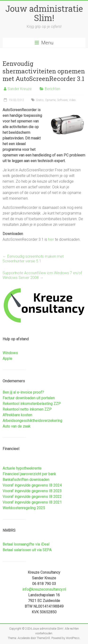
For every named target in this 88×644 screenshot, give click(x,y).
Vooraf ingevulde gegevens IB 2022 (32, 497)
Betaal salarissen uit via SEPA (27, 550)
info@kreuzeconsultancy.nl (44, 589)
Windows (10, 353)
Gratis (40, 100)
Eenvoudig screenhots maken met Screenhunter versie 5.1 (33, 259)
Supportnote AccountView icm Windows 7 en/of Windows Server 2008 (42, 275)
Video (72, 100)
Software (62, 100)
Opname (50, 100)
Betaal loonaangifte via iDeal (26, 544)
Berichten (53, 89)
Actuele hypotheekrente (22, 468)
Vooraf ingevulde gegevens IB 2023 (32, 491)
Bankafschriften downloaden (26, 480)
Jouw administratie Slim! (44, 13)
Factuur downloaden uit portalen (29, 398)
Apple (7, 359)
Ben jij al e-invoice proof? (23, 392)
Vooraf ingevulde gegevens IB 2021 (32, 502)
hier (51, 239)
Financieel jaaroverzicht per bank (29, 474)
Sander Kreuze (20, 89)
